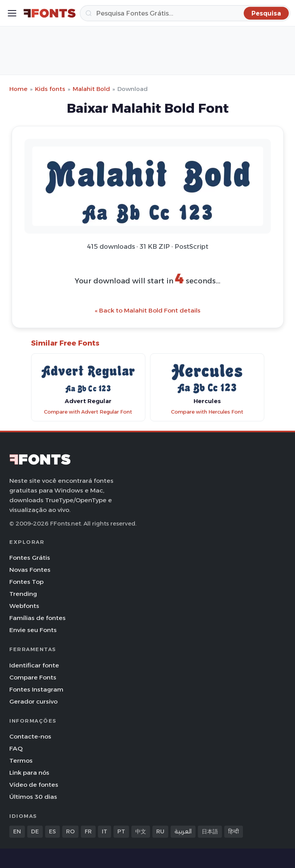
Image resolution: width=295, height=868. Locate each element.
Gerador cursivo (33, 701)
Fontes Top (26, 582)
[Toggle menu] (12, 13)
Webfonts (24, 606)
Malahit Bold (91, 89)
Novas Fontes (30, 570)
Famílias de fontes (38, 618)
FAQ (16, 748)
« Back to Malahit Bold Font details (148, 310)
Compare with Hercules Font (207, 412)
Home (18, 89)
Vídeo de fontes (34, 785)
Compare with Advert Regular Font (88, 412)
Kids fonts (50, 89)
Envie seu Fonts (33, 630)
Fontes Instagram (36, 689)
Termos (21, 761)
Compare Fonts (33, 677)
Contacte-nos (30, 736)
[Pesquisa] (185, 13)
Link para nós (29, 773)
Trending (23, 594)
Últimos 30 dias (33, 797)
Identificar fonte (34, 665)
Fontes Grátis (30, 558)
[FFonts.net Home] (50, 13)
